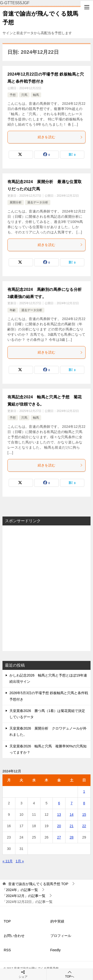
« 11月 (8, 861)
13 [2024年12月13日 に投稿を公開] (59, 815)
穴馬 (24, 95)
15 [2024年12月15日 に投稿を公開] (84, 815)
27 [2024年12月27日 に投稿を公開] (59, 837)
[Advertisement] (46, 588)
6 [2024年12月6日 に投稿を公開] (59, 803)
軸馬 (36, 95)
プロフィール (61, 936)
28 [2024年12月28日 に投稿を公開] (72, 837)
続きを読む (60, 137)
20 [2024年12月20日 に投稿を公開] (59, 826)
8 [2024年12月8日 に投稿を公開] (84, 803)
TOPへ (70, 974)
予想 (13, 95)
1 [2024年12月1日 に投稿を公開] (84, 791)
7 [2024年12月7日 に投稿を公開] (72, 803)
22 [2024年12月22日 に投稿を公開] (84, 826)
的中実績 (57, 921)
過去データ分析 (38, 202)
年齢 (13, 310)
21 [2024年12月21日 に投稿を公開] (72, 826)
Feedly (56, 950)
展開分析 (16, 202)
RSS (7, 950)
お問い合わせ (14, 936)
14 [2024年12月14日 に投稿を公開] (72, 815)
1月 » (20, 861)
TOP (38, 884)
